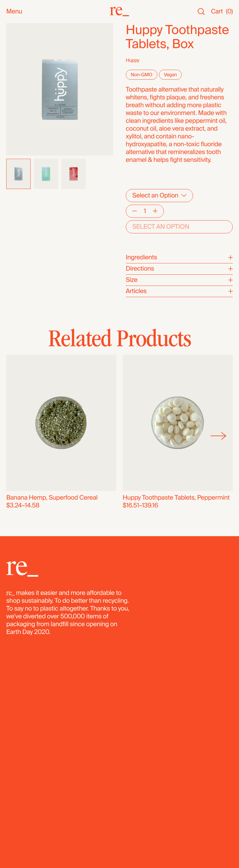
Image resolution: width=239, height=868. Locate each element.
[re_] (119, 12)
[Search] (201, 12)
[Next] (219, 436)
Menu (14, 12)
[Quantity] (145, 211)
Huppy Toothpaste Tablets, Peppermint (176, 498)
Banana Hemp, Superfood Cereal (52, 498)
